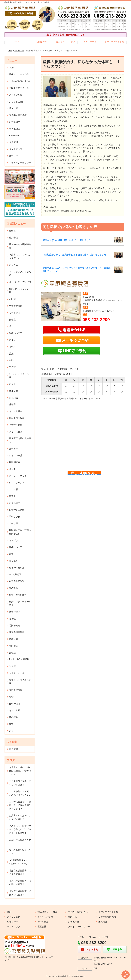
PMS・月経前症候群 (19, 659)
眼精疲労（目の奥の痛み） (20, 440)
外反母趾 (14, 238)
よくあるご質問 (17, 102)
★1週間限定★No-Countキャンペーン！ (20, 862)
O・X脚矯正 (15, 574)
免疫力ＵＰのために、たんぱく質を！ (20, 817)
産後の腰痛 (15, 612)
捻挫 (11, 354)
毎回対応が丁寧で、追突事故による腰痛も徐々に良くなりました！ (75, 255)
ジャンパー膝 (16, 456)
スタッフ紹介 (90, 42)
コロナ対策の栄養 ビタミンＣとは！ (20, 783)
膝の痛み (14, 717)
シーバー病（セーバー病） (20, 376)
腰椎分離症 (15, 639)
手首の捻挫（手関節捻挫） (20, 246)
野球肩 (12, 384)
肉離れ (12, 360)
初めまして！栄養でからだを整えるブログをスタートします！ (20, 829)
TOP (17, 42)
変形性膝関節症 (17, 632)
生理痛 (12, 666)
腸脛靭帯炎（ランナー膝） (20, 291)
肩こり (12, 731)
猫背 (11, 697)
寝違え (12, 496)
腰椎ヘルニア (16, 547)
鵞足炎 (12, 469)
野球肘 (12, 367)
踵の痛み (14, 449)
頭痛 (11, 554)
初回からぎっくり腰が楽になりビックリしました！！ (69, 240)
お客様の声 (41, 42)
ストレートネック (18, 476)
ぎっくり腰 (15, 710)
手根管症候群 (16, 306)
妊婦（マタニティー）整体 (20, 603)
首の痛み (14, 588)
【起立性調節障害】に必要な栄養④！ (20, 872)
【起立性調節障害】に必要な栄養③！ (20, 883)
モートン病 (15, 313)
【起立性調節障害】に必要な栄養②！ (20, 893)
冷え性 (12, 619)
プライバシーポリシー (20, 163)
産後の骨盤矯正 (17, 568)
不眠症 (12, 299)
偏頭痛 (12, 231)
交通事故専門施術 (18, 115)
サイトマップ (16, 149)
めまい (12, 340)
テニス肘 (14, 489)
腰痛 (11, 724)
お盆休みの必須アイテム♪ (20, 841)
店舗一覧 (14, 108)
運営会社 (14, 156)
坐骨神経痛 (15, 704)
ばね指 (12, 653)
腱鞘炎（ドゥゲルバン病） (20, 682)
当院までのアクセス (114, 42)
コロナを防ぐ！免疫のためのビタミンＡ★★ (20, 793)
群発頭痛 (14, 398)
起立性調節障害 (17, 581)
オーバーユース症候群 (20, 282)
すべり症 (14, 523)
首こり (12, 326)
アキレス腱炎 (16, 432)
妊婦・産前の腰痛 (18, 595)
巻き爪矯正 (15, 129)
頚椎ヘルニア (16, 333)
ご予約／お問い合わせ (20, 81)
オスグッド (15, 541)
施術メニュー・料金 (65, 42)
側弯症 (12, 320)
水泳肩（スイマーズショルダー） (20, 256)
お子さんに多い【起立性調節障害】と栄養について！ (20, 771)
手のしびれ (15, 517)
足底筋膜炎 (15, 503)
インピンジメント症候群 (20, 274)
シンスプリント (17, 483)
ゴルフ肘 (14, 391)
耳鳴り (12, 347)
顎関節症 (14, 646)
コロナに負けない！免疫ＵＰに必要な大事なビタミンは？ (20, 805)
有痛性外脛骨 (16, 425)
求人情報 (14, 142)
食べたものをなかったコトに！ (20, 852)
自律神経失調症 (17, 510)
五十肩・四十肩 (17, 673)
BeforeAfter (15, 136)
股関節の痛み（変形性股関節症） (20, 532)
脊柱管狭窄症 (16, 690)
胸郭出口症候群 (17, 418)
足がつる (14, 265)
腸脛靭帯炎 (15, 462)
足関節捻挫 (15, 626)
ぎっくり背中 (16, 411)
